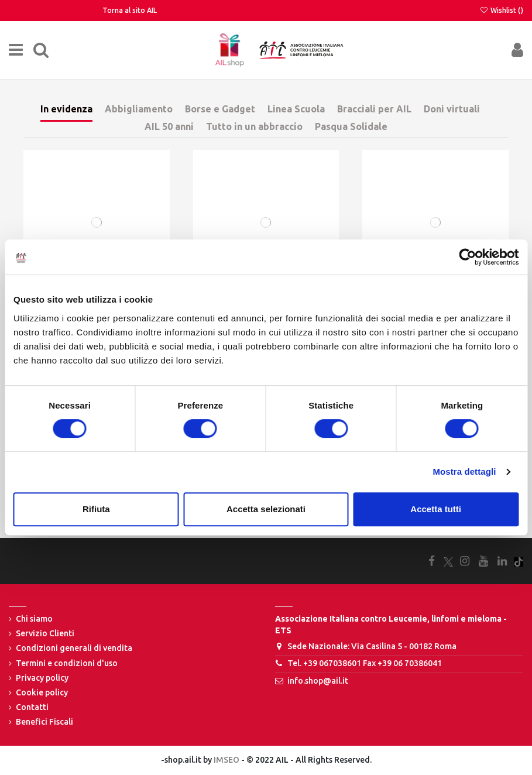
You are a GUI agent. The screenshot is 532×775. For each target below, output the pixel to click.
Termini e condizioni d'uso (67, 663)
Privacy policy (42, 678)
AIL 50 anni (169, 126)
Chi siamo (34, 619)
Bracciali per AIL (374, 109)
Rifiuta (96, 509)
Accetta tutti (436, 509)
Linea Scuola (296, 109)
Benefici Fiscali (44, 722)
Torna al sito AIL (130, 10)
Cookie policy (42, 692)
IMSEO (226, 760)
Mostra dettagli (464, 471)
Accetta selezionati (266, 509)
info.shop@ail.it (318, 681)
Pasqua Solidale (351, 126)
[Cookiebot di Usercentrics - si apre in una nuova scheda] (467, 257)
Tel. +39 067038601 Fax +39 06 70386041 (365, 663)
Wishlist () (502, 10)
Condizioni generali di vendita (74, 648)
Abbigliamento (139, 109)
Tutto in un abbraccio (254, 126)
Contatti (32, 707)
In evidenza (66, 109)
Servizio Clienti (45, 633)
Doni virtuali (452, 109)
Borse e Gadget (220, 109)
